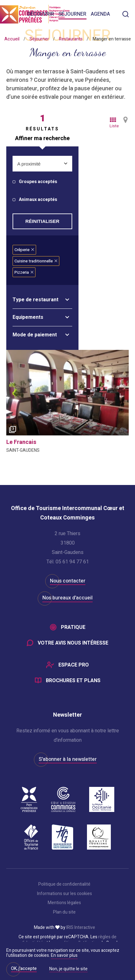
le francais (21, 442)
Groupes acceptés (38, 182)
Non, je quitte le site (68, 969)
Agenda (100, 14)
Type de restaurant (35, 300)
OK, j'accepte (24, 969)
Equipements (28, 317)
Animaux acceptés (38, 200)
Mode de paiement (35, 335)
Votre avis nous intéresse (73, 643)
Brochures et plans (73, 681)
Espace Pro (74, 665)
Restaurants (71, 39)
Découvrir (41, 14)
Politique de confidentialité (64, 884)
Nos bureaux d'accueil (67, 598)
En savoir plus (64, 955)
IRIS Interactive (81, 928)
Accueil (12, 39)
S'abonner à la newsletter (68, 759)
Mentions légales (64, 903)
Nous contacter (68, 581)
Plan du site (64, 912)
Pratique (73, 627)
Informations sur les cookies (65, 894)
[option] (67, 393)
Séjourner (72, 14)
